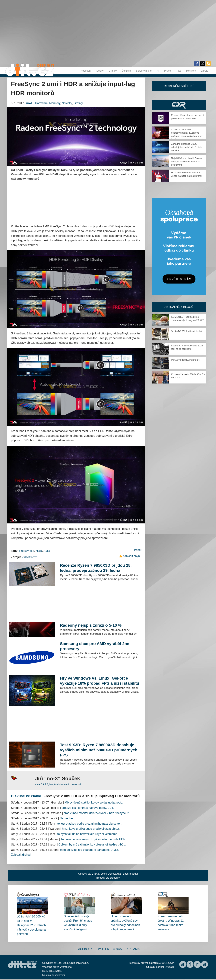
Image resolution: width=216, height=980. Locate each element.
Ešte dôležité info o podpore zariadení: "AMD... (90, 850)
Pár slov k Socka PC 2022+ (186, 360)
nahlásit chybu (132, 556)
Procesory (86, 71)
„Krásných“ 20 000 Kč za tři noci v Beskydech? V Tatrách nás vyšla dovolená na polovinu (31, 925)
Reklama (133, 949)
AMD (47, 551)
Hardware (41, 103)
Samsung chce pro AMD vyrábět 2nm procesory (95, 646)
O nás (117, 949)
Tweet (138, 550)
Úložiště (126, 71)
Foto (179, 71)
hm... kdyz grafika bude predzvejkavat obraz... (92, 829)
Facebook (85, 949)
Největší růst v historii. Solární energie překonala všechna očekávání (187, 161)
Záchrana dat (130, 874)
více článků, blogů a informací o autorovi (58, 784)
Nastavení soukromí (54, 975)
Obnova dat (114, 874)
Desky (100, 71)
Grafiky (113, 71)
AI (158, 71)
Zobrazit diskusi (21, 855)
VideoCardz (29, 557)
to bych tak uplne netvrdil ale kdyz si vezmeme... (88, 834)
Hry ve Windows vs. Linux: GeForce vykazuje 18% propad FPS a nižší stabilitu (100, 681)
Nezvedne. (67, 818)
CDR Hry (179, 105)
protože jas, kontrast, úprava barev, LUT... (89, 808)
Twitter (103, 949)
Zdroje (205, 71)
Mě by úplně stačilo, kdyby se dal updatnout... (94, 803)
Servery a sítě (144, 71)
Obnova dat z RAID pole (92, 874)
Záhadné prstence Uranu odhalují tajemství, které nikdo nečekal (187, 147)
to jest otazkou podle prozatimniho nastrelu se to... (90, 824)
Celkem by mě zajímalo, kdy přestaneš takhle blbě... (92, 845)
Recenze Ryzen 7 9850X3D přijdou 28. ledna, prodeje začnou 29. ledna (96, 568)
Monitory (191, 71)
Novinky (67, 103)
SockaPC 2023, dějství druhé (186, 331)
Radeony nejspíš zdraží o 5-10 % (91, 625)
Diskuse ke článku (27, 796)
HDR (39, 551)
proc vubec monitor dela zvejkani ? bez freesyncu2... (98, 813)
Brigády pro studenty (108, 878)
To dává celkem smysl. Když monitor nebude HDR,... (95, 839)
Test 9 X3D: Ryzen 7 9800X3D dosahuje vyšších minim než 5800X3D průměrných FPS (99, 750)
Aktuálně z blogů (179, 307)
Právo (168, 71)
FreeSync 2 (27, 551)
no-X (29, 103)
